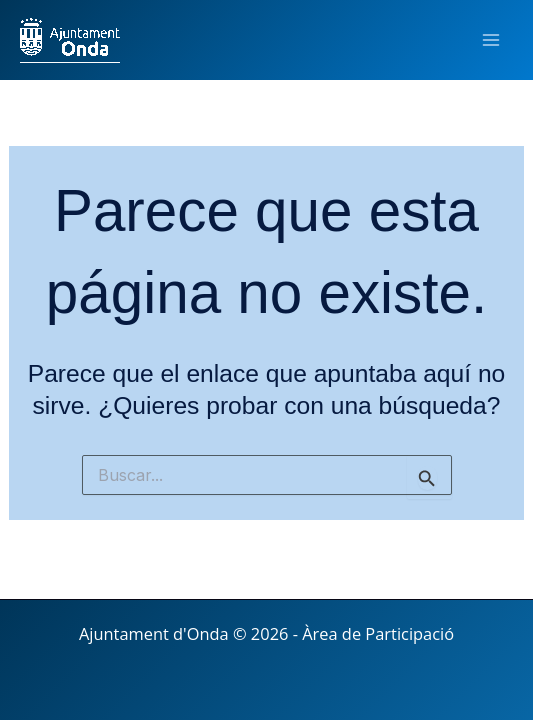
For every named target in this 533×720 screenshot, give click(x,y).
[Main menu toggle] (490, 40)
